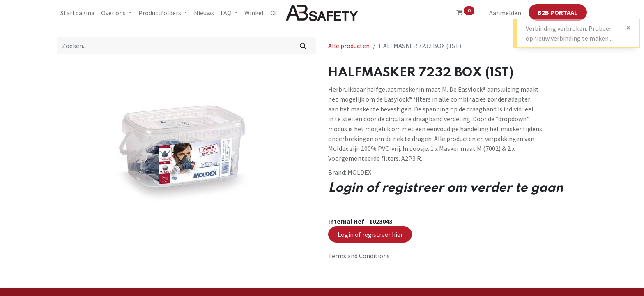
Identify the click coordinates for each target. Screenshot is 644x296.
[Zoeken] (303, 46)
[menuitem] (77, 13)
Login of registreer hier (370, 234)
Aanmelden (505, 13)
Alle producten (349, 46)
